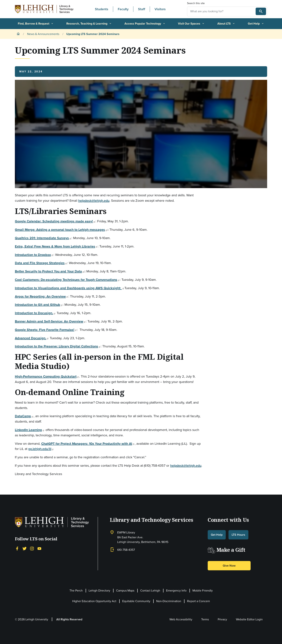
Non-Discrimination (169, 601)
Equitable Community (136, 601)
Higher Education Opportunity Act (94, 601)
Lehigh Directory (99, 591)
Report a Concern (198, 601)
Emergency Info (176, 591)
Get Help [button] (217, 535)
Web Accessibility (181, 619)
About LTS (226, 24)
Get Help (256, 24)
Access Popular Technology (145, 24)
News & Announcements (43, 34)
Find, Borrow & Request (36, 24)
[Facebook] (17, 548)
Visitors (160, 9)
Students (102, 9)
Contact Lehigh (150, 591)
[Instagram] (32, 548)
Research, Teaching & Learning (89, 24)
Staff (142, 9)
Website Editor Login (249, 619)
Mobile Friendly (203, 591)
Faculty (123, 9)
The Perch (76, 591)
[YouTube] (39, 548)
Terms (205, 619)
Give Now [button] (229, 566)
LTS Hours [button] (238, 535)
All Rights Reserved (69, 619)
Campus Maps (125, 591)
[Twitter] (25, 548)
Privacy (222, 619)
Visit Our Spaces (191, 24)
